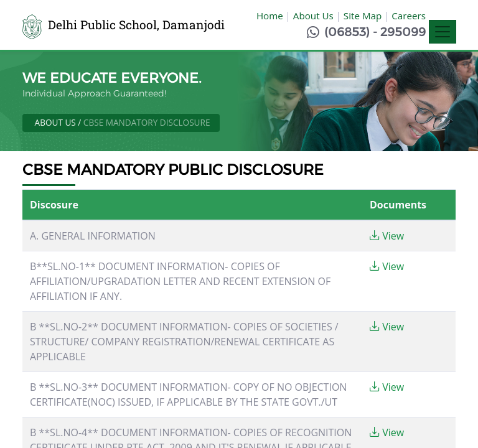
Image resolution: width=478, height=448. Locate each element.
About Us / (59, 122)
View (387, 236)
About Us (313, 16)
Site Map (363, 16)
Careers (409, 16)
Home (270, 16)
